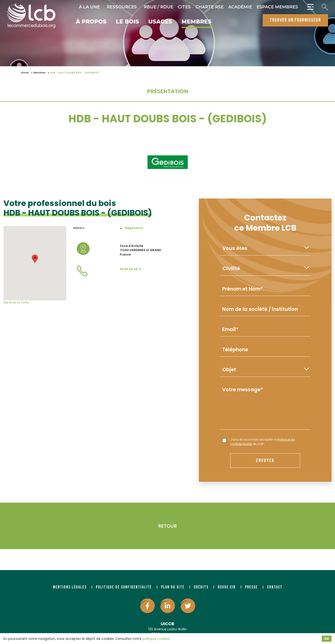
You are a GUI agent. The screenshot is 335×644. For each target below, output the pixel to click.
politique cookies (156, 639)
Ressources (122, 7)
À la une (89, 7)
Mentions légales (70, 587)
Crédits (201, 587)
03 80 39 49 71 (131, 269)
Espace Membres (277, 7)
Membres (196, 22)
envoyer (265, 460)
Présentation (168, 91)
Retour (167, 526)
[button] (35, 259)
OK (327, 639)
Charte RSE (209, 7)
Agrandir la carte (16, 302)
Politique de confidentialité (124, 587)
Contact (275, 587)
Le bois (127, 22)
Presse (251, 587)
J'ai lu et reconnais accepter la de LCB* (259, 442)
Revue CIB (227, 587)
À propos (91, 22)
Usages (160, 22)
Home (25, 73)
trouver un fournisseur (295, 20)
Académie (240, 7)
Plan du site (173, 587)
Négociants (134, 228)
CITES (184, 7)
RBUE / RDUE (158, 7)
